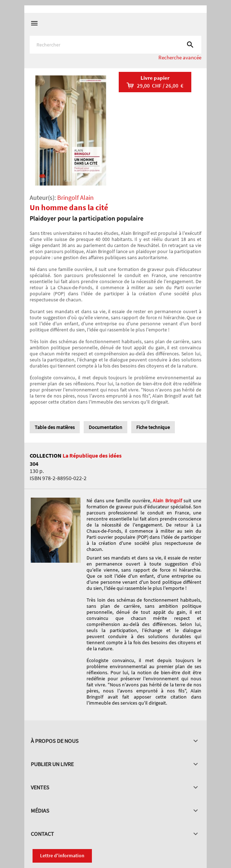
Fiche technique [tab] (153, 427)
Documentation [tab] (105, 427)
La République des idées (92, 455)
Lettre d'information (62, 855)
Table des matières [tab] (55, 427)
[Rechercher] (115, 45)
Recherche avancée (180, 57)
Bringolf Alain (75, 198)
